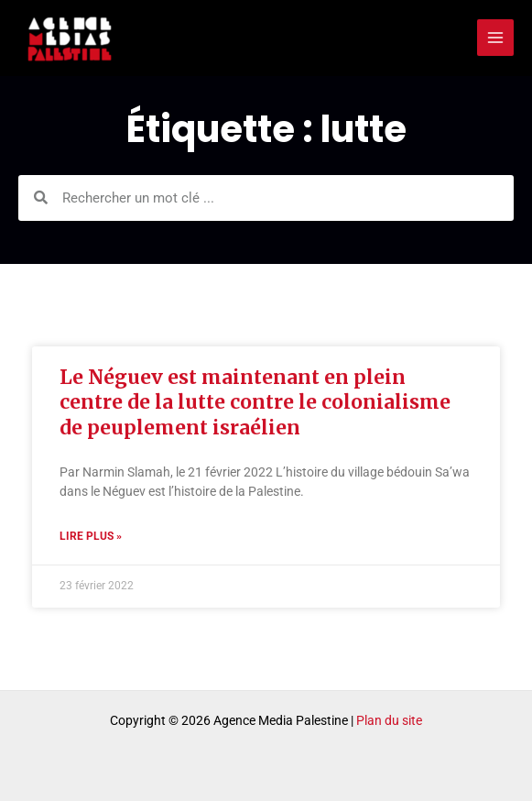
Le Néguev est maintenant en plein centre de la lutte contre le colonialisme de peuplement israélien (255, 402)
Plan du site (389, 720)
